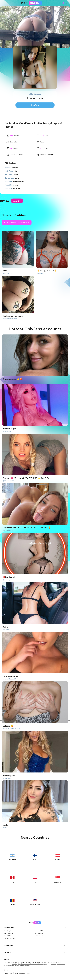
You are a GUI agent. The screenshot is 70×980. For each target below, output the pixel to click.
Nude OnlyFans (9, 933)
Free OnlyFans (8, 931)
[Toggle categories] (65, 927)
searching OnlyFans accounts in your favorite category (29, 964)
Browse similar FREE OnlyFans (17, 222)
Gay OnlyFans (39, 936)
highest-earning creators (22, 966)
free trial (53, 964)
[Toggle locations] (65, 945)
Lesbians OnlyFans (10, 938)
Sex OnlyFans (8, 936)
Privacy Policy (8, 973)
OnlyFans (35, 105)
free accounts (61, 964)
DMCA (29, 973)
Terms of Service (20, 973)
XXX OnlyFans (39, 933)
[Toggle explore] (65, 952)
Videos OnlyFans (40, 931)
